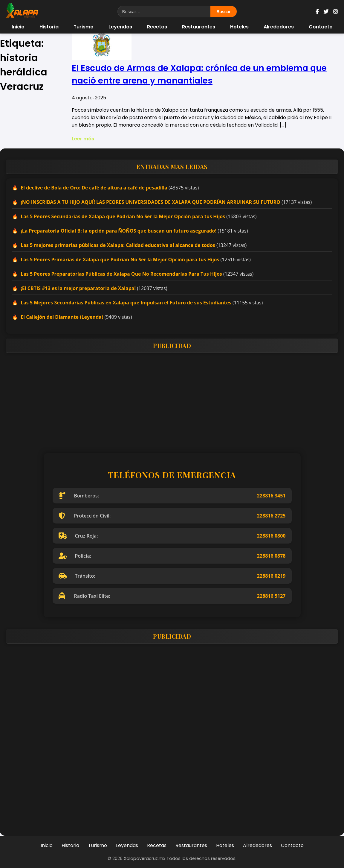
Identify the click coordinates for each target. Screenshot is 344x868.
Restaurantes (199, 27)
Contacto (321, 27)
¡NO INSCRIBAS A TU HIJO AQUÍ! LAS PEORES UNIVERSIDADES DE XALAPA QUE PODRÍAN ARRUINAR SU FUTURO (150, 202)
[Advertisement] (172, 399)
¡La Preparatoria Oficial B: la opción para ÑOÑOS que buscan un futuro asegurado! (119, 231)
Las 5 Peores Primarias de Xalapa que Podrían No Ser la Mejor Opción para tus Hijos (120, 260)
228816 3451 (271, 496)
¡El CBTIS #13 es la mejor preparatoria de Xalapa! (78, 288)
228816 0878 (271, 556)
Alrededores (279, 27)
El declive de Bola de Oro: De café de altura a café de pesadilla (94, 188)
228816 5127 (271, 596)
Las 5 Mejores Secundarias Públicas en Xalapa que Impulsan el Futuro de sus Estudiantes (126, 303)
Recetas (157, 27)
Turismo (84, 27)
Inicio (18, 27)
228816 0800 (271, 536)
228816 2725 (271, 516)
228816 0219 (271, 576)
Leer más (83, 139)
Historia (49, 27)
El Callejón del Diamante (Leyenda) (62, 317)
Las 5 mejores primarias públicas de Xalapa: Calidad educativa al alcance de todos (118, 245)
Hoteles (239, 27)
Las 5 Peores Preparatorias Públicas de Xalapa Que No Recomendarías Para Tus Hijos (121, 274)
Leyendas (120, 27)
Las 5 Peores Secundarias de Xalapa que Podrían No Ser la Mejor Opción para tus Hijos (123, 216)
